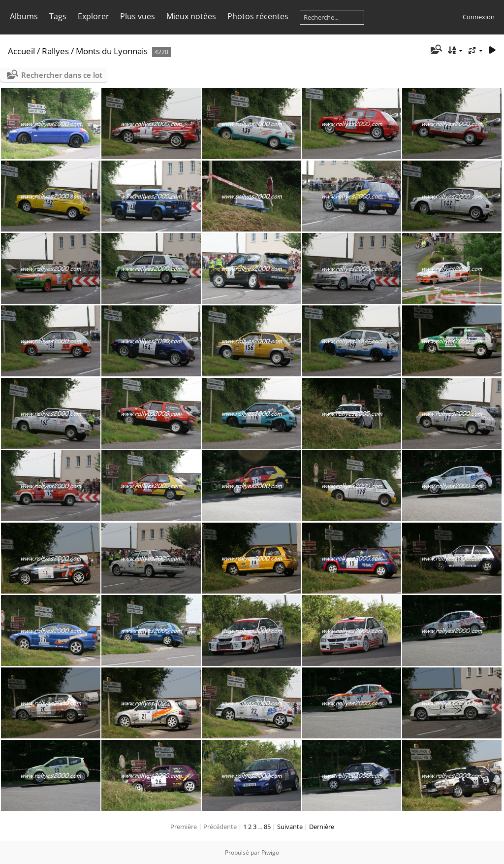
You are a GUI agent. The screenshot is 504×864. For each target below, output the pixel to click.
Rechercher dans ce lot (62, 75)
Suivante (290, 827)
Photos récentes (258, 16)
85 (267, 827)
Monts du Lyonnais (112, 51)
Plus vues (138, 16)
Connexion (479, 17)
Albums (24, 16)
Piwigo (270, 852)
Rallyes (55, 51)
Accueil (21, 51)
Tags (58, 16)
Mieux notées (191, 16)
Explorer (94, 16)
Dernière (322, 827)
